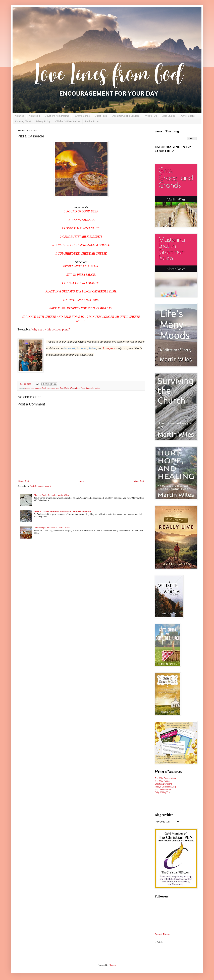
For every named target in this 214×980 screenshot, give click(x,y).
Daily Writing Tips (162, 792)
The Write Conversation (165, 778)
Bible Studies (169, 116)
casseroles (30, 388)
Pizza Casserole (87, 388)
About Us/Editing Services (126, 116)
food (44, 388)
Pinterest (82, 348)
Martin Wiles (69, 388)
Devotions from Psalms (57, 116)
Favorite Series (82, 116)
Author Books (188, 116)
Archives (19, 116)
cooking (38, 388)
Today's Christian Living (165, 787)
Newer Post (24, 481)
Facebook (69, 348)
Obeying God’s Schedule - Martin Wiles (51, 495)
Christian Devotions (163, 784)
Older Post (139, 481)
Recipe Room (92, 121)
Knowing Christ (23, 121)
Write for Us (151, 116)
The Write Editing (162, 781)
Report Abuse (162, 934)
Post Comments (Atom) (40, 486)
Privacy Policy (43, 121)
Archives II (34, 116)
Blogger (112, 965)
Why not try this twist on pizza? (51, 329)
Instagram (109, 348)
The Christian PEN (163, 790)
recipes (98, 388)
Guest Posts (101, 116)
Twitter (92, 348)
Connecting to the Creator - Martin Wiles (52, 528)
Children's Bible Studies (68, 121)
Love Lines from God (55, 388)
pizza (77, 388)
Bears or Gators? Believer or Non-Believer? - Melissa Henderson (63, 511)
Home (82, 481)
